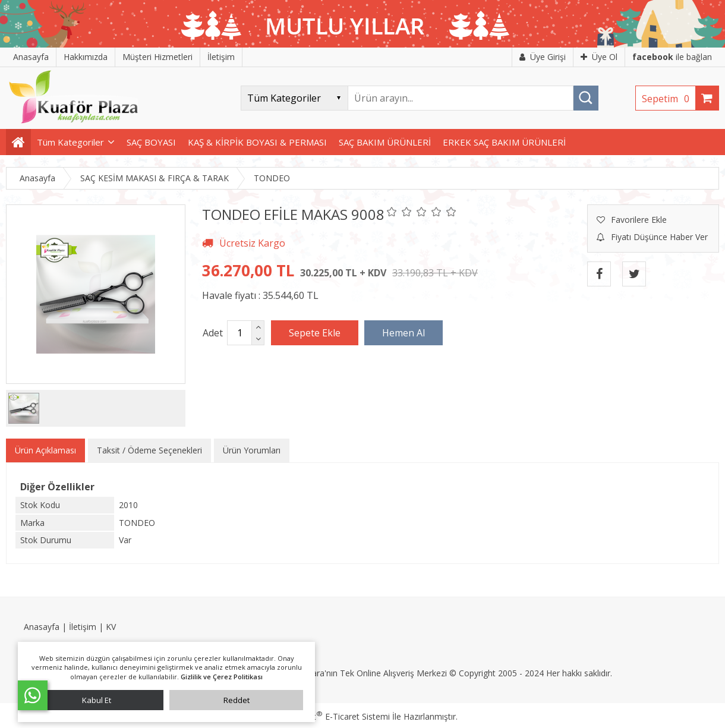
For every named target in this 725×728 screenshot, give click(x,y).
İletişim (83, 627)
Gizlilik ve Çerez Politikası (222, 677)
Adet (213, 333)
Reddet (237, 700)
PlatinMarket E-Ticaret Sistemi (329, 716)
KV (111, 627)
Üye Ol (599, 57)
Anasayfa (42, 627)
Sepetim (669, 99)
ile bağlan (672, 57)
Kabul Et (97, 700)
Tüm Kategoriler (70, 142)
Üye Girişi (543, 57)
